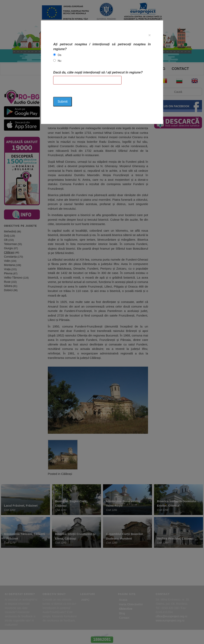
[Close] (150, 35)
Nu (60, 61)
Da (60, 55)
